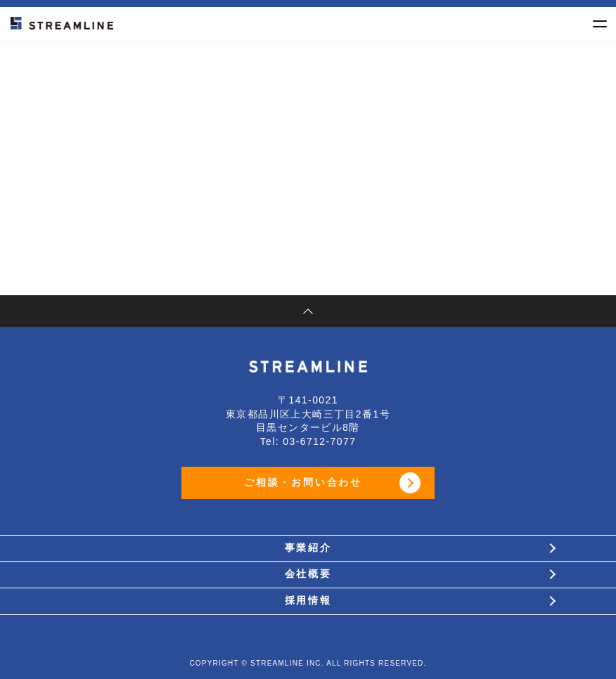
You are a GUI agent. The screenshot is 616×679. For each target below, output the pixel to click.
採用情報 (308, 601)
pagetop (308, 311)
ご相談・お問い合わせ (303, 482)
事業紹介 (308, 548)
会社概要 (308, 574)
